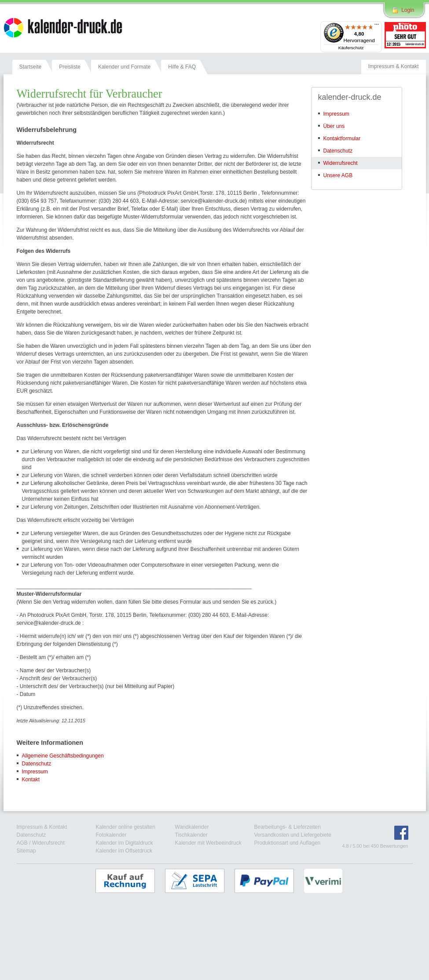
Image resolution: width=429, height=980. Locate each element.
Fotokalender (111, 835)
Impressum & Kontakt (42, 827)
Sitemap (26, 851)
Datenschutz (37, 764)
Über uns (334, 126)
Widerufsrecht (48, 843)
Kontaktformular (342, 138)
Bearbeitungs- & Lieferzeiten (288, 827)
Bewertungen (394, 846)
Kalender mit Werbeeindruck (208, 843)
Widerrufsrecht (341, 163)
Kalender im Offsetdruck (124, 851)
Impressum (35, 772)
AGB (22, 843)
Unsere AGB (338, 175)
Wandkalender (192, 827)
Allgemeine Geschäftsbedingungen (63, 756)
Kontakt (31, 780)
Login (408, 10)
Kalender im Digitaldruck (125, 843)
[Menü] (377, 26)
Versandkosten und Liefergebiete (293, 835)
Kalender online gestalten (126, 827)
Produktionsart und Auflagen (288, 843)
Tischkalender (191, 835)
